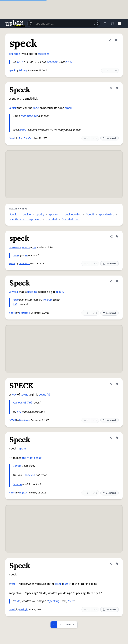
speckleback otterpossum (25, 219)
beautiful (44, 395)
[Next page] (71, 625)
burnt (66, 584)
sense (38, 458)
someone (15, 247)
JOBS (68, 62)
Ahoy (16, 300)
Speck (12, 138)
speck (12, 70)
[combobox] (64, 24)
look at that (25, 403)
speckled (52, 219)
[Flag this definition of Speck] (117, 88)
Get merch (109, 138)
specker (54, 215)
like (11, 54)
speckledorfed (72, 215)
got (36, 116)
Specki (90, 215)
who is (26, 247)
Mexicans (44, 54)
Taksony (23, 70)
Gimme (17, 466)
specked (30, 475)
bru (19, 412)
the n (17, 54)
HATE (20, 62)
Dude (17, 601)
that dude (27, 116)
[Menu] (120, 24)
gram (23, 449)
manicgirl (24, 609)
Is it (15, 304)
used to (32, 292)
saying (24, 395)
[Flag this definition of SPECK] (117, 384)
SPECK (13, 420)
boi (34, 247)
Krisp (16, 255)
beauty (60, 292)
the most (28, 458)
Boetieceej (25, 313)
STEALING (53, 62)
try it (71, 601)
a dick (13, 108)
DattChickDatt (26, 138)
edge (58, 584)
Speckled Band (71, 219)
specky (40, 215)
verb (13, 584)
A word (14, 292)
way (14, 395)
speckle (26, 215)
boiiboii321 (24, 264)
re (26, 255)
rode (36, 108)
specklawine (106, 215)
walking (48, 300)
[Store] (105, 24)
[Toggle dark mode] (112, 24)
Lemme (17, 484)
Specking (54, 601)
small (68, 108)
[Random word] (96, 24)
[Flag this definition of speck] (116, 40)
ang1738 (23, 493)
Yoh (15, 403)
